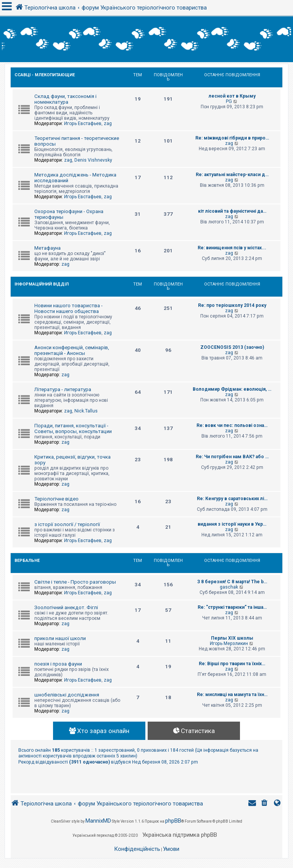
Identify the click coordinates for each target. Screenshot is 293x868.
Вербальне (27, 561)
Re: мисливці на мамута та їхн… (232, 695)
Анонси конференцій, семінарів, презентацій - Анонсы (72, 350)
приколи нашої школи (60, 638)
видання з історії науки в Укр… (232, 524)
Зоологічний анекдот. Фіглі (66, 607)
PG (229, 101)
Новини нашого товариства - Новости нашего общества (68, 308)
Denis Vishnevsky (93, 160)
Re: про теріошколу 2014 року (232, 305)
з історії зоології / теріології (67, 524)
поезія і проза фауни (58, 664)
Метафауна (47, 248)
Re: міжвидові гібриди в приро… (232, 138)
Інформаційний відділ (42, 284)
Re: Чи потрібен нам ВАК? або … (232, 457)
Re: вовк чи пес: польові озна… (232, 425)
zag (108, 124)
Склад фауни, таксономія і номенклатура (65, 99)
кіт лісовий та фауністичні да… (232, 211)
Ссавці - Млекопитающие (45, 75)
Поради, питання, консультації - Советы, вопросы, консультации (73, 428)
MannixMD (98, 821)
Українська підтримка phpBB (180, 835)
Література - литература (63, 389)
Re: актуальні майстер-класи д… (232, 175)
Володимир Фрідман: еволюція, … (232, 389)
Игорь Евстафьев (83, 124)
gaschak (229, 587)
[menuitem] (265, 804)
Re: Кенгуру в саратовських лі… (232, 499)
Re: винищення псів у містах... (232, 248)
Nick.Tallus (86, 411)
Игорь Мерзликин (229, 643)
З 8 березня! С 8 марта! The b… (232, 582)
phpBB (173, 821)
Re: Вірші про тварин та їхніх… (232, 664)
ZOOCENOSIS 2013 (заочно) (232, 347)
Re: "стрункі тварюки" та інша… (232, 607)
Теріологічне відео (56, 499)
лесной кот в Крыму (232, 96)
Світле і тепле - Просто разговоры (75, 582)
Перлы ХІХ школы (232, 638)
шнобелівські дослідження (67, 695)
